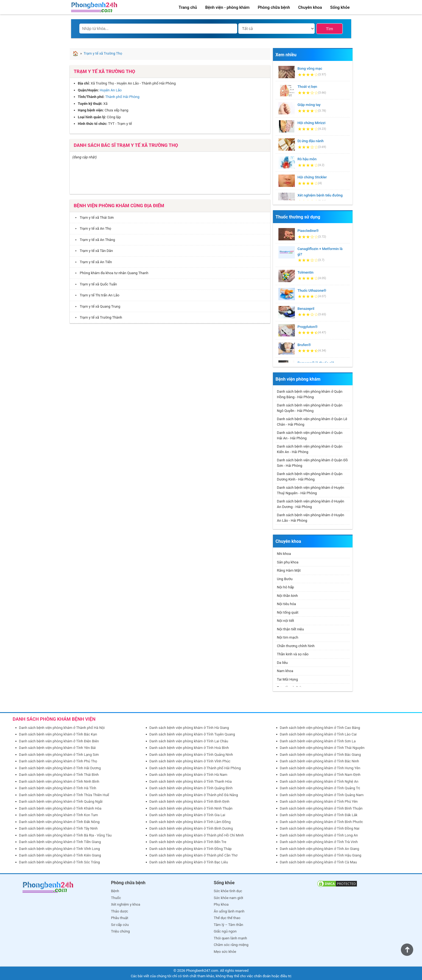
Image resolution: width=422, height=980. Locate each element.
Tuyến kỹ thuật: (90, 104)
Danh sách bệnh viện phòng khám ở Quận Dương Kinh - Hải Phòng (310, 477)
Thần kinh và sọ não (293, 654)
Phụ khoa (221, 904)
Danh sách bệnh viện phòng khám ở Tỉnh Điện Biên (59, 741)
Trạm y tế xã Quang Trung (97, 306)
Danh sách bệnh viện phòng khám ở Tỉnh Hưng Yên (320, 768)
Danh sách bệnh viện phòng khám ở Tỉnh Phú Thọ (58, 761)
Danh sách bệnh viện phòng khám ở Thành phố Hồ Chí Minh (197, 835)
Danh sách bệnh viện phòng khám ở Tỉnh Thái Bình (59, 775)
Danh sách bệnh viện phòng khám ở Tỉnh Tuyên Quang (192, 734)
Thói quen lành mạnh (230, 938)
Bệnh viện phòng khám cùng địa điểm (119, 206)
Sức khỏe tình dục (228, 891)
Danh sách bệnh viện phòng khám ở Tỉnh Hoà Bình (189, 748)
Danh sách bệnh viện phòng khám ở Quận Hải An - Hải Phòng (310, 435)
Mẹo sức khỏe (225, 952)
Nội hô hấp (286, 587)
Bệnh (115, 891)
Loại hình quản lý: (92, 117)
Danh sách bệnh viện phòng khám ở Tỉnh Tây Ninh (58, 828)
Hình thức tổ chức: (93, 124)
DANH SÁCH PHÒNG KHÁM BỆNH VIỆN (54, 719)
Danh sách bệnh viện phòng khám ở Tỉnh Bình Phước (321, 822)
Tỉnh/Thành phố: (91, 97)
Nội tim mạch (288, 637)
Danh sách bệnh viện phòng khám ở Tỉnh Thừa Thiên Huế (64, 795)
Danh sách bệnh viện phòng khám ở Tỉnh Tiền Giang (60, 842)
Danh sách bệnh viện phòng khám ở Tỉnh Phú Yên (319, 801)
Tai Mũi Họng (288, 679)
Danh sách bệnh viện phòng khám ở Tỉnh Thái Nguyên (322, 748)
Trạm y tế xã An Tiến (92, 262)
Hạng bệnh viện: (91, 110)
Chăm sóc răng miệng (231, 945)
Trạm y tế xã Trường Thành (97, 317)
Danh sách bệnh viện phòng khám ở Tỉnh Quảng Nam (322, 795)
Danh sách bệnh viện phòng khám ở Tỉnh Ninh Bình (59, 781)
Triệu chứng (120, 931)
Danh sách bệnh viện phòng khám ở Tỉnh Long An (319, 835)
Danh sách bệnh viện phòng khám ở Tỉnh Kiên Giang (60, 855)
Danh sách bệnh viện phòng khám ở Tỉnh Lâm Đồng (190, 822)
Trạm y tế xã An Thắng (94, 240)
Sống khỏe (340, 7)
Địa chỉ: (84, 83)
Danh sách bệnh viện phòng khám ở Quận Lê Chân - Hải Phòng (312, 422)
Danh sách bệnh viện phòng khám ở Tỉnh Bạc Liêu (189, 862)
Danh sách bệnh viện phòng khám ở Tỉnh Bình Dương (191, 828)
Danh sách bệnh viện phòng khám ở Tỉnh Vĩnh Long (59, 849)
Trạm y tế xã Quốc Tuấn (95, 284)
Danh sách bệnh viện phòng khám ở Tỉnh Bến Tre (188, 842)
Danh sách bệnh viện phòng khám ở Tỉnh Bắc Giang (320, 755)
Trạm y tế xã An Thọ (92, 228)
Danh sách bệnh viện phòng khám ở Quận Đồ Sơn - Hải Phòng (312, 463)
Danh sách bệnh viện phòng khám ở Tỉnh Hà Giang (189, 728)
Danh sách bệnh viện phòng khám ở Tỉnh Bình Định (189, 801)
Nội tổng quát (288, 612)
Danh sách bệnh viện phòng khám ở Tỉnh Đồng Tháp (191, 849)
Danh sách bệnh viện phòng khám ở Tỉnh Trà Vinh (319, 842)
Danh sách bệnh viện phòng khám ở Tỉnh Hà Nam (188, 775)
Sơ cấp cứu (120, 925)
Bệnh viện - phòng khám (227, 7)
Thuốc (116, 898)
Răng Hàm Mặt (289, 570)
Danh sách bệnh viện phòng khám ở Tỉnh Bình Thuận (321, 808)
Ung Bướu (285, 579)
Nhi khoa (284, 554)
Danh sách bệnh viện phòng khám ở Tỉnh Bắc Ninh (319, 761)
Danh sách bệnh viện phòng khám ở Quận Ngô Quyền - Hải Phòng (310, 408)
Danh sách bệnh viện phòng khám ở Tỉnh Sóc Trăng (59, 862)
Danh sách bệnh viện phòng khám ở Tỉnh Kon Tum (58, 815)
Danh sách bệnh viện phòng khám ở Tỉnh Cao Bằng (320, 728)
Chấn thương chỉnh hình (296, 646)
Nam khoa (285, 671)
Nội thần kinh (287, 596)
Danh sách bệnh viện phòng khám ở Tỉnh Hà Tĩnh (58, 788)
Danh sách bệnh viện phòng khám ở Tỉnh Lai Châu (189, 741)
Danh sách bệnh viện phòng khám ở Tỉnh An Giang (319, 849)
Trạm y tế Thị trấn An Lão (96, 295)
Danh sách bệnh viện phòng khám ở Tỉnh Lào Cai (318, 734)
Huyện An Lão (111, 90)
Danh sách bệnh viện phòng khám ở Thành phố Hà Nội (62, 728)
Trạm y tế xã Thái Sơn (93, 217)
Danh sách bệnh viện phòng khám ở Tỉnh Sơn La (318, 741)
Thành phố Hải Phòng (122, 97)
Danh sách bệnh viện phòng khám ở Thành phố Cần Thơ (193, 855)
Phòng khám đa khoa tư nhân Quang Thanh (111, 273)
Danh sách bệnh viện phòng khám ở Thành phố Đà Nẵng (194, 795)
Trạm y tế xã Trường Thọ (105, 71)
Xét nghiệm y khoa (125, 904)
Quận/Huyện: (88, 90)
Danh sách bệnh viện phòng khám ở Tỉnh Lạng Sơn (59, 755)
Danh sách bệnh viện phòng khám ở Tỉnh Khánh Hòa (60, 808)
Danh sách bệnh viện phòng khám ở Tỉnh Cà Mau (318, 862)
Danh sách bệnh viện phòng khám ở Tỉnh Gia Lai (187, 815)
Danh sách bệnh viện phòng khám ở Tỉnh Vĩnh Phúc (190, 761)
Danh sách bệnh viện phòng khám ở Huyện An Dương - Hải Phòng (311, 504)
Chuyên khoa (310, 7)
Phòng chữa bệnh (274, 7)
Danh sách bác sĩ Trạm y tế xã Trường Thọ (126, 145)
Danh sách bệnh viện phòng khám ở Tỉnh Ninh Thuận (191, 808)
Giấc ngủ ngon (225, 931)
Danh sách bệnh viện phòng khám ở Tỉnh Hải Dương (60, 768)
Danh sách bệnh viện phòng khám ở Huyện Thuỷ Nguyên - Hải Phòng (311, 490)
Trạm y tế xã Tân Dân (93, 251)
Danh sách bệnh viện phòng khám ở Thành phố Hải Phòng (195, 768)
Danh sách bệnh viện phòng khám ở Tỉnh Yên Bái (57, 748)
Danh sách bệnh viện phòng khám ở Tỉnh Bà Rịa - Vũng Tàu (65, 835)
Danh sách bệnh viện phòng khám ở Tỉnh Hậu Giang (321, 855)
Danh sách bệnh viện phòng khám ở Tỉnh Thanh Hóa (191, 781)
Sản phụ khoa (288, 562)
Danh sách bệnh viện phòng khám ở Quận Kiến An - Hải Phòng (310, 449)
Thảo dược (119, 911)
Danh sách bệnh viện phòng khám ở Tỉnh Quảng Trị (320, 788)
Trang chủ (188, 7)
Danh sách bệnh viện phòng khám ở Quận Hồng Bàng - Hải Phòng (310, 394)
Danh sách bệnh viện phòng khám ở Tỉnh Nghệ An (319, 781)
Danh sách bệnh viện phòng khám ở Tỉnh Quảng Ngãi (61, 801)
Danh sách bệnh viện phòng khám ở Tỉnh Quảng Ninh (191, 755)
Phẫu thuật (120, 918)
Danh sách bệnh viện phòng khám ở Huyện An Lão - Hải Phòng (311, 518)
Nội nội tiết (286, 621)
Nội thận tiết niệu (290, 629)
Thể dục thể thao (227, 918)
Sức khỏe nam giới (229, 898)
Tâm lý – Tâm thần (229, 925)
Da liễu (282, 663)
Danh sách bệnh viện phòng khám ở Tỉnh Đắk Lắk (319, 815)
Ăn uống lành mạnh (229, 911)
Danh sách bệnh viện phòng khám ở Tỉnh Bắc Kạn (58, 734)
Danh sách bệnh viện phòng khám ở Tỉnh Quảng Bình (191, 788)
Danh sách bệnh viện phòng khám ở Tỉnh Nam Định (320, 775)
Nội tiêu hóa (287, 604)
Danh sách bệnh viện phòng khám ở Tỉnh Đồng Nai (320, 828)
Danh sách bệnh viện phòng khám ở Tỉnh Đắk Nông (59, 822)
